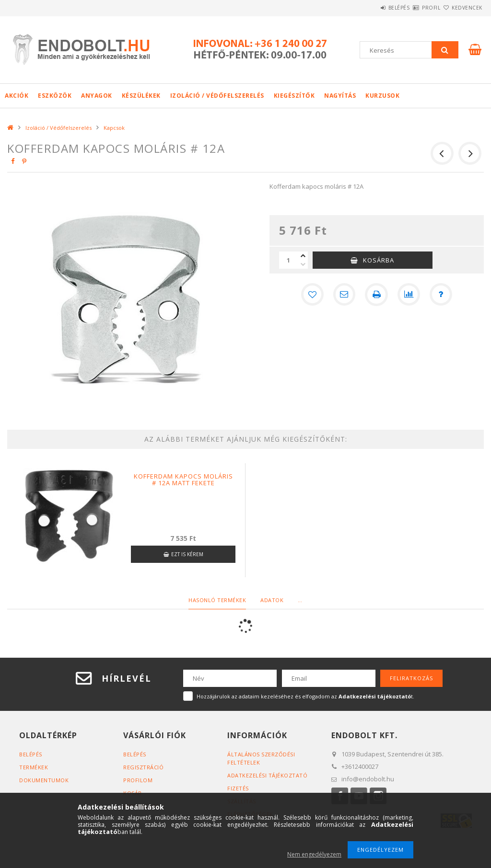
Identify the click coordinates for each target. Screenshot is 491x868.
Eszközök (55, 96)
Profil (414, 8)
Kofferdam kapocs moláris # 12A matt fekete (183, 480)
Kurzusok (382, 96)
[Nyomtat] (376, 295)
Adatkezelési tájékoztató (267, 775)
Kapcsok (114, 128)
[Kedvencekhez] (311, 295)
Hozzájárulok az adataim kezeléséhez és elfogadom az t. (305, 696)
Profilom (138, 780)
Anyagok (97, 96)
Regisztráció (143, 767)
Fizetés (238, 788)
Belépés (371, 8)
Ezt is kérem (187, 554)
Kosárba (379, 260)
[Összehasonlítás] (409, 295)
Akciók (17, 96)
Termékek (34, 767)
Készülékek (141, 96)
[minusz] (303, 264)
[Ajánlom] (344, 295)
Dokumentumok (44, 780)
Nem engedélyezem (314, 854)
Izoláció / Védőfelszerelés (217, 96)
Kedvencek (461, 8)
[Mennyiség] (289, 260)
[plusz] (303, 256)
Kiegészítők (294, 96)
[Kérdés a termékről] (442, 295)
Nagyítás (340, 96)
